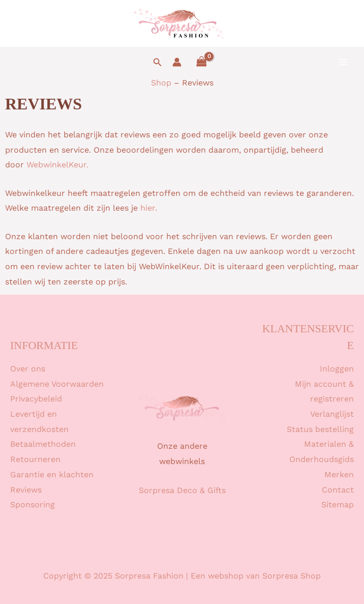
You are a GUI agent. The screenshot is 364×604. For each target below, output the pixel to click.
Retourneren (35, 459)
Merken (339, 474)
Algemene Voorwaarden (57, 384)
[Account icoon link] (177, 62)
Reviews (26, 490)
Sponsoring (33, 505)
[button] (158, 62)
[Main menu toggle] (343, 62)
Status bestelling (320, 429)
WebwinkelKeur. (57, 165)
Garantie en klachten (52, 474)
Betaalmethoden (43, 444)
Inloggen (337, 369)
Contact (338, 490)
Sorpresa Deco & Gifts (182, 490)
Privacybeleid (36, 399)
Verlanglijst (332, 414)
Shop (161, 83)
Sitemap (338, 505)
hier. (149, 208)
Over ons (28, 369)
